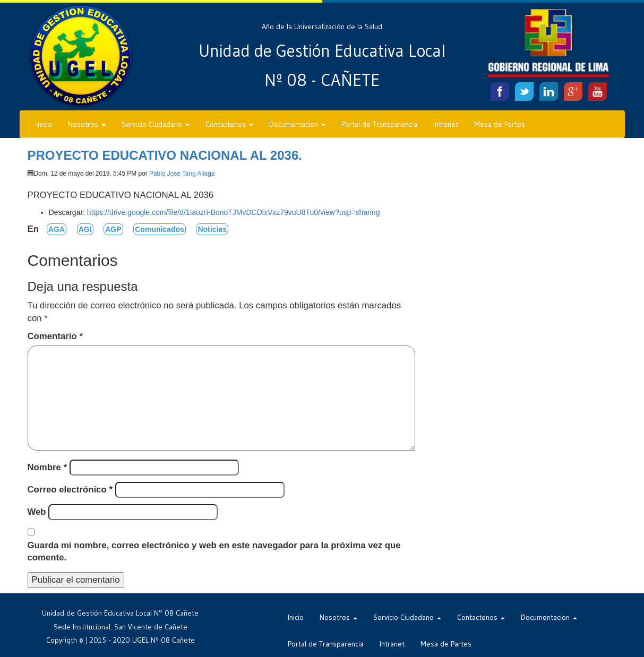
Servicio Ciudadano (156, 124)
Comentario (55, 336)
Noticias (212, 229)
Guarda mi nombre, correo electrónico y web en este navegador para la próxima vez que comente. (214, 552)
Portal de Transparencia (379, 124)
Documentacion (297, 124)
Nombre (48, 467)
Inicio (44, 124)
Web (37, 512)
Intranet (446, 124)
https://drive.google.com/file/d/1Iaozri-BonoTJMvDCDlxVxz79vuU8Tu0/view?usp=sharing (234, 212)
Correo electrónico (70, 490)
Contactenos (229, 124)
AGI (85, 229)
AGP (113, 229)
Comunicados (160, 229)
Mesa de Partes (500, 124)
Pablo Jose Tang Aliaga (182, 174)
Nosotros (87, 124)
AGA (57, 229)
